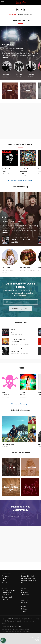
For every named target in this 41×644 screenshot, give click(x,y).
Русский (18, 621)
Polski (4, 621)
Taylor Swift (6, 268)
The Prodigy (7, 74)
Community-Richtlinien (29, 580)
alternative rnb (24, 270)
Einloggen (25, 592)
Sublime (23, 173)
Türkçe (32, 621)
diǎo (3, 392)
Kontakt (4, 578)
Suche (35, 517)
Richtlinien (26, 631)
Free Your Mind (7, 169)
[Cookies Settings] (3, 640)
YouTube (24, 611)
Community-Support (28, 578)
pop (3, 270)
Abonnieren (25, 595)
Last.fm (21, 3)
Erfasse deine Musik (28, 576)
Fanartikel (5, 599)
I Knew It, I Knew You (18, 339)
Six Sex (23, 394)
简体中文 (5, 623)
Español (17, 619)
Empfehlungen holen (20, 308)
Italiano (31, 619)
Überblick (12, 14)
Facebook (25, 602)
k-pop (5, 222)
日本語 (37, 619)
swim (12, 335)
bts (13, 222)
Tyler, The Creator (8, 444)
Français (24, 619)
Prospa (4, 171)
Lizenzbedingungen (8, 631)
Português (11, 621)
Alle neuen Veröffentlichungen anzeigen (20, 180)
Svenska (25, 621)
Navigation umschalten (3, 3)
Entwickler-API (7, 592)
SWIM (13, 330)
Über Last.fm (6, 576)
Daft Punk (20, 48)
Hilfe (23, 583)
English (4, 619)
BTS (12, 332)
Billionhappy (6, 394)
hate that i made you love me (21, 349)
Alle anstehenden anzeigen (20, 404)
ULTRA (22, 392)
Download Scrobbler (8, 590)
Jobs (3, 580)
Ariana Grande (16, 351)
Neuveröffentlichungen (25, 14)
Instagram (25, 609)
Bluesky (24, 607)
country (7, 270)
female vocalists (24, 344)
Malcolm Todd (25, 268)
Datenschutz (18, 631)
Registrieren (25, 590)
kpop (20, 222)
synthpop (26, 353)
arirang (20, 335)
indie (31, 270)
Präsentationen (7, 583)
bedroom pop (15, 353)
